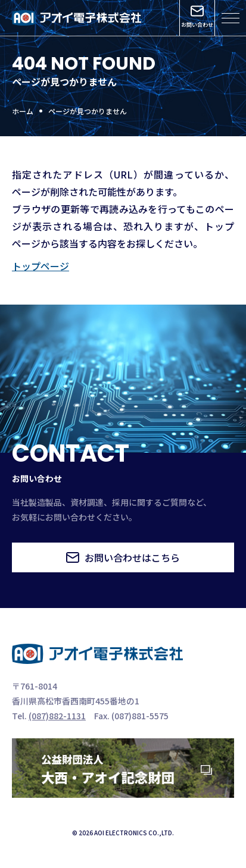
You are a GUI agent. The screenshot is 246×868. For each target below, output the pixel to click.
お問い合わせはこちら (123, 557)
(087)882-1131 (57, 716)
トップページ (41, 266)
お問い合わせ (197, 17)
